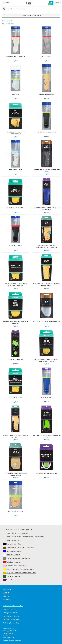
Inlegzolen (11, 24)
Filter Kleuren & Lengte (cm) (31, 16)
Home (4, 24)
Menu (6, 3)
